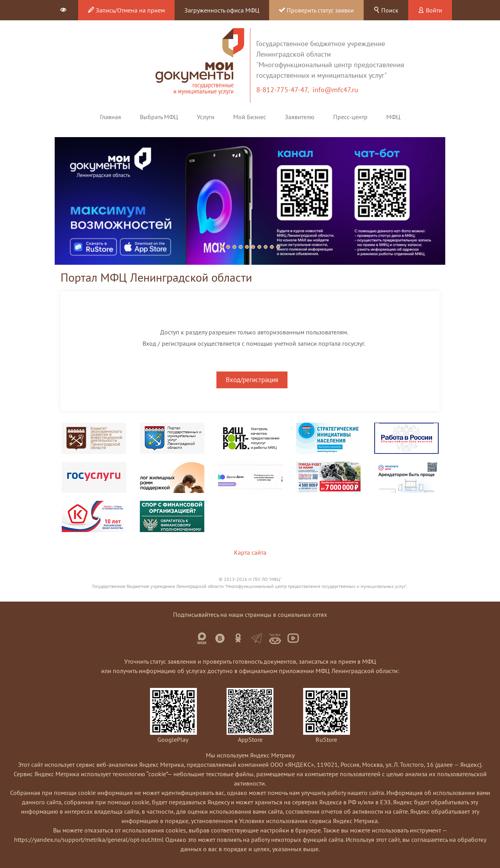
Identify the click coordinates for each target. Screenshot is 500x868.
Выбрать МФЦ (159, 117)
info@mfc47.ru (335, 90)
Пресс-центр (350, 117)
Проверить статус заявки (316, 10)
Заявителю (300, 117)
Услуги (206, 117)
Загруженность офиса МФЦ (222, 10)
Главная (111, 117)
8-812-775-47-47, (284, 90)
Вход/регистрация (252, 380)
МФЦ (393, 117)
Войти (430, 10)
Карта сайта (250, 552)
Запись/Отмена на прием (126, 10)
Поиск (386, 10)
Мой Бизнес (250, 117)
